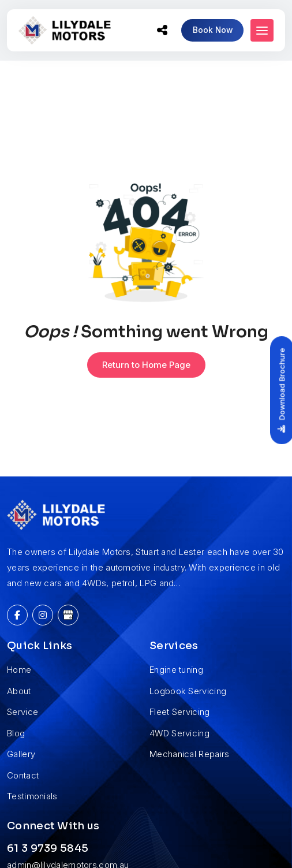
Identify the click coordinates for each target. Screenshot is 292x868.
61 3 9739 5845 (48, 848)
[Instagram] (43, 615)
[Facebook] (17, 615)
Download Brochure (277, 390)
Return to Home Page (146, 365)
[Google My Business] (68, 615)
